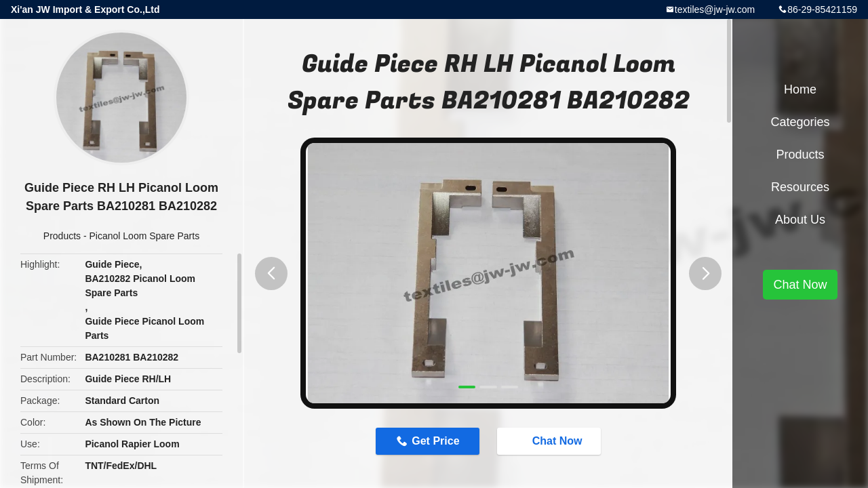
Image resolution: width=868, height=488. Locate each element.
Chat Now (551, 441)
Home (800, 89)
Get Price (435, 441)
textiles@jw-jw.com (715, 9)
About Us (800, 220)
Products (62, 236)
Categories (800, 122)
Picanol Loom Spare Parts (145, 236)
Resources (800, 187)
